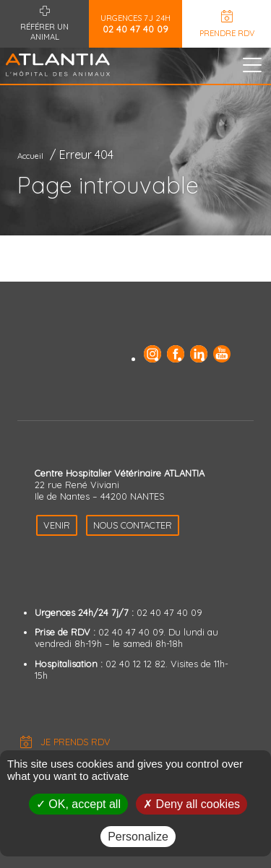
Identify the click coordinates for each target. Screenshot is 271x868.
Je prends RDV (76, 742)
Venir (57, 525)
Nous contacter (133, 525)
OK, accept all (78, 804)
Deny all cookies (192, 804)
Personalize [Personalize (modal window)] (138, 837)
